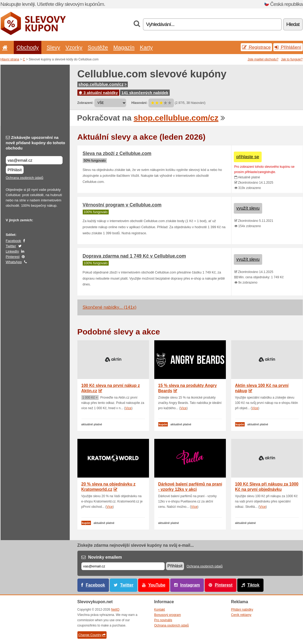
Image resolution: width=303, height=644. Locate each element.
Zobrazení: (85, 103)
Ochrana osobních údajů (25, 178)
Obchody (28, 47)
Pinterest (13, 257)
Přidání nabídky (242, 610)
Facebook (14, 241)
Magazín (124, 47)
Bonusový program (168, 615)
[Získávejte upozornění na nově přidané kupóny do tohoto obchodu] (34, 160)
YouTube (157, 585)
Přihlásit (15, 170)
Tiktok (253, 585)
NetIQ (115, 610)
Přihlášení (288, 47)
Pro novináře (163, 620)
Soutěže (98, 47)
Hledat (293, 24)
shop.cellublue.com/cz (103, 84)
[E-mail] (123, 566)
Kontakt (160, 610)
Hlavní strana (10, 59)
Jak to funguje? (292, 59)
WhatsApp (14, 262)
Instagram (190, 585)
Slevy (53, 47)
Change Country (92, 635)
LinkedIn (12, 251)
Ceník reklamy (241, 615)
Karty (146, 47)
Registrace (256, 47)
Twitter (11, 246)
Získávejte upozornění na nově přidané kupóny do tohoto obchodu (36, 143)
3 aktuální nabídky (98, 93)
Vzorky (74, 47)
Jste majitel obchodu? (263, 59)
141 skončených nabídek (145, 93)
